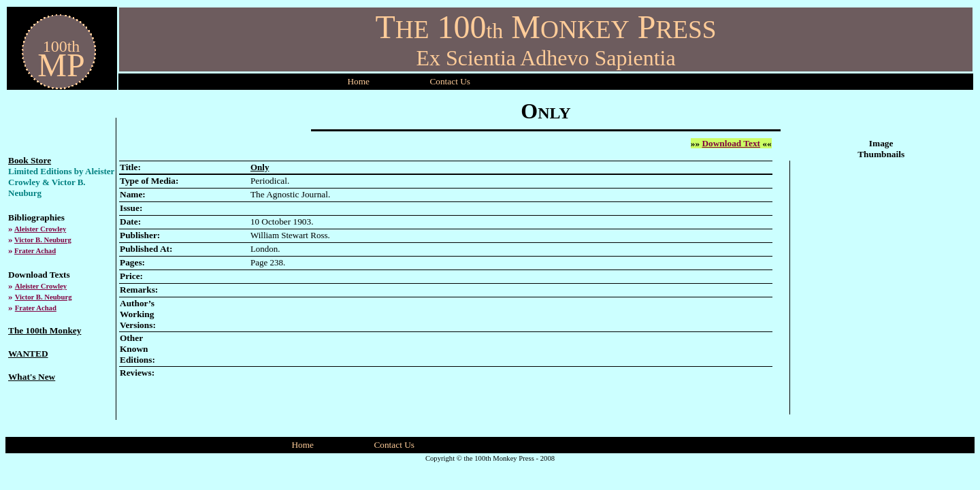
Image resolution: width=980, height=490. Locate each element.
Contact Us (394, 445)
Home (358, 81)
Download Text (731, 143)
